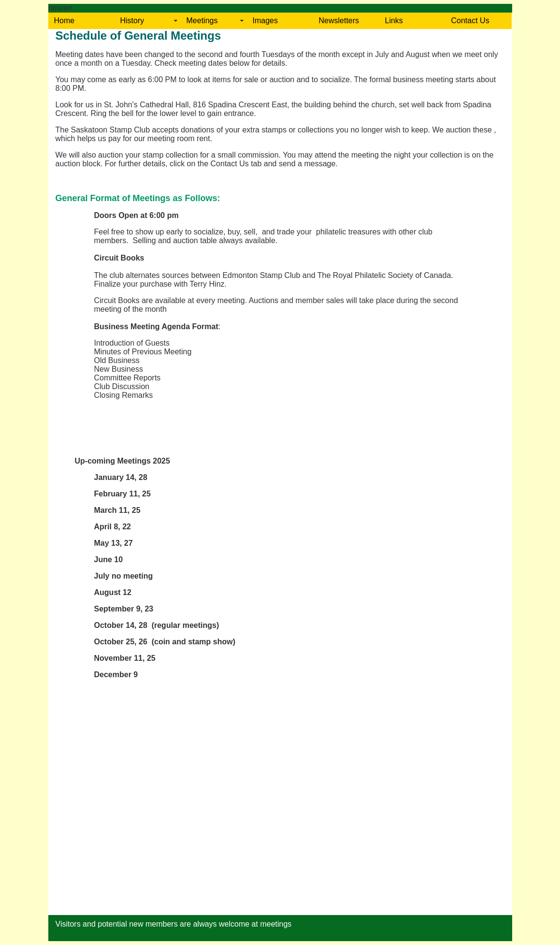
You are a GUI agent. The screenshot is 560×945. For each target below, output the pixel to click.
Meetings (202, 21)
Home (65, 21)
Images (265, 21)
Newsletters (339, 21)
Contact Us (470, 21)
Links (394, 21)
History (132, 21)
